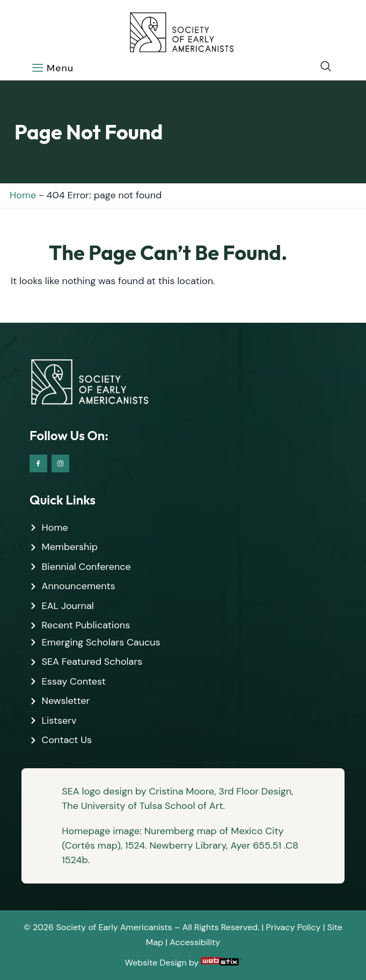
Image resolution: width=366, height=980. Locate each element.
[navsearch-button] (320, 67)
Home (23, 195)
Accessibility (195, 942)
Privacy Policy (294, 927)
